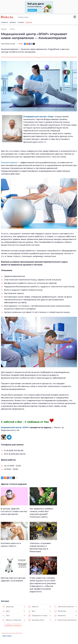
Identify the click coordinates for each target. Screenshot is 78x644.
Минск (36, 619)
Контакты (4, 632)
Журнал (29, 22)
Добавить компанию (13, 588)
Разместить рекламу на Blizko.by (12, 596)
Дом (32, 574)
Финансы (37, 632)
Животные (60, 574)
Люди (36, 616)
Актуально (37, 627)
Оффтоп (49, 632)
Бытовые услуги (36, 583)
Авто (6, 578)
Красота (33, 569)
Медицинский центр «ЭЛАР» (15, 427)
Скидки (21, 22)
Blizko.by (69, 632)
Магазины (60, 578)
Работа (49, 616)
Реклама (18, 619)
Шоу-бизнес (51, 629)
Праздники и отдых (37, 578)
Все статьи (6, 599)
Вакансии (18, 622)
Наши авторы (20, 626)
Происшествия (52, 624)
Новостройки (20, 634)
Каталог (13, 22)
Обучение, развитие (64, 569)
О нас (16, 616)
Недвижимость (39, 621)
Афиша (36, 629)
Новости (5, 22)
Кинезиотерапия (9, 162)
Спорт (36, 634)
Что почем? (38, 624)
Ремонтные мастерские (65, 583)
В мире (49, 627)
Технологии (38, 637)
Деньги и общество (11, 583)
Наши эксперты (18, 630)
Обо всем (50, 634)
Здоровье (8, 569)
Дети (6, 574)
